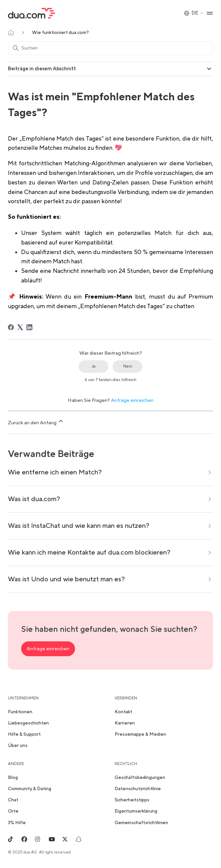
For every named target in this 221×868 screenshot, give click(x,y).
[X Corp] (20, 327)
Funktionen (20, 712)
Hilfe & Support (24, 734)
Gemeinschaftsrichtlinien (141, 823)
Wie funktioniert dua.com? (60, 33)
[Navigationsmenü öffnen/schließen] (210, 13)
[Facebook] (11, 327)
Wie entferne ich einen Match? (55, 472)
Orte (13, 811)
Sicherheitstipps (132, 800)
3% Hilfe (17, 823)
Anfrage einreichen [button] (48, 649)
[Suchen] (110, 48)
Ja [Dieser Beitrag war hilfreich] (93, 366)
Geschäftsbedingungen (140, 778)
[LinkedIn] (29, 327)
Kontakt (123, 712)
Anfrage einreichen (132, 400)
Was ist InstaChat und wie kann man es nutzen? (79, 526)
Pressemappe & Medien (140, 734)
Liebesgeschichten (28, 723)
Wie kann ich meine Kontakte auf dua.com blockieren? (89, 553)
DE (194, 13)
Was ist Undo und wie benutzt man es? (66, 579)
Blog (13, 778)
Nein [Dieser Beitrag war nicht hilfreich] (128, 366)
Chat (13, 800)
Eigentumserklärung (136, 811)
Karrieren (125, 723)
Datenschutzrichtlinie (138, 789)
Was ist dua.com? (34, 499)
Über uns (18, 746)
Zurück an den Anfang (36, 422)
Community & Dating (30, 789)
